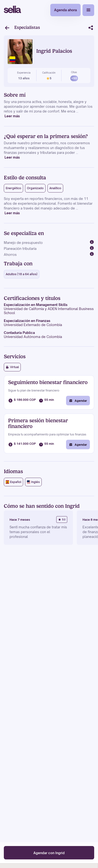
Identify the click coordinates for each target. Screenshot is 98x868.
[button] (88, 10)
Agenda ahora (65, 10)
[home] (12, 10)
